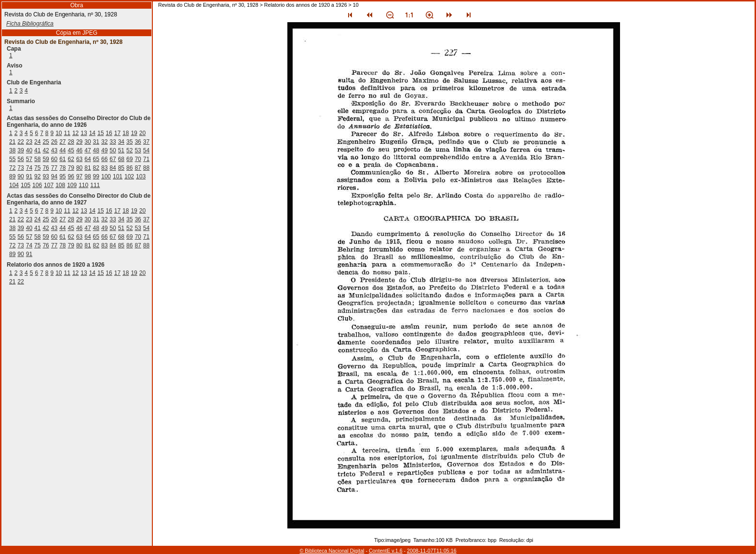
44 (62, 150)
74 (29, 168)
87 (138, 168)
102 (129, 176)
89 (12, 176)
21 (12, 142)
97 (79, 176)
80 (79, 168)
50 (113, 150)
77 (54, 168)
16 (109, 133)
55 (12, 159)
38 (12, 150)
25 (46, 142)
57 (29, 159)
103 (141, 176)
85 (121, 168)
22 (20, 142)
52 (129, 150)
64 (88, 159)
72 (12, 168)
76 (46, 168)
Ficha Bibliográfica (30, 24)
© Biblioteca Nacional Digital (332, 551)
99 (96, 176)
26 (54, 142)
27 (62, 142)
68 (121, 159)
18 (126, 133)
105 (26, 185)
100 (106, 176)
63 (79, 159)
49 (104, 150)
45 (71, 150)
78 (62, 168)
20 (142, 133)
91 (29, 176)
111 (95, 185)
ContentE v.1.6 (386, 551)
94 (54, 176)
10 (59, 133)
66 (104, 159)
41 (37, 150)
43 (54, 150)
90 (20, 176)
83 (104, 168)
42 (46, 150)
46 (79, 150)
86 (129, 168)
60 (54, 159)
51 (121, 150)
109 (72, 185)
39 (20, 150)
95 (62, 176)
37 (146, 142)
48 (96, 150)
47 (88, 150)
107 (49, 185)
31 (96, 142)
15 (101, 133)
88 (146, 168)
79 (71, 168)
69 (129, 159)
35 (129, 142)
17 (117, 133)
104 (14, 185)
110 (83, 185)
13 (84, 133)
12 (75, 133)
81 (88, 168)
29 (79, 142)
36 (138, 142)
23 (29, 142)
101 (118, 176)
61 (62, 159)
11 (67, 133)
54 (146, 150)
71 (146, 159)
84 (113, 168)
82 (96, 168)
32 (104, 142)
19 (134, 133)
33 (113, 142)
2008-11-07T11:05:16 (432, 551)
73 (20, 168)
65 (96, 159)
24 (37, 142)
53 (138, 150)
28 (71, 142)
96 (71, 176)
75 (37, 168)
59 (46, 159)
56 (20, 159)
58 (37, 159)
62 (71, 159)
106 (37, 185)
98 (88, 176)
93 (46, 176)
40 (29, 150)
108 (60, 185)
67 (113, 159)
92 (37, 176)
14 (92, 133)
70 (138, 159)
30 (88, 142)
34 (121, 142)
